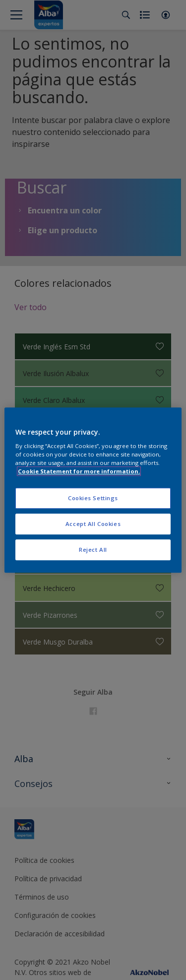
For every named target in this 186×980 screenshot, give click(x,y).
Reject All (93, 550)
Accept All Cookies (93, 524)
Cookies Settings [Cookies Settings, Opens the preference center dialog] (93, 498)
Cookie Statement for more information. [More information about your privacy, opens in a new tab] (79, 471)
